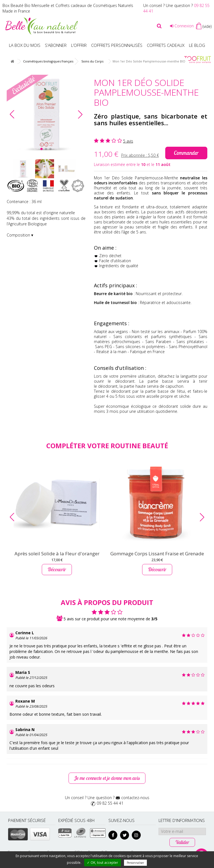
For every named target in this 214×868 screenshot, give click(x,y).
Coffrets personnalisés (117, 45)
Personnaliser (135, 863)
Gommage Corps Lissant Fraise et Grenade (157, 554)
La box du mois (25, 45)
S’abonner (56, 45)
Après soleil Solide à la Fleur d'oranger (57, 554)
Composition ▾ (20, 235)
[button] (80, 114)
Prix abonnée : (140, 155)
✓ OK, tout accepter (103, 863)
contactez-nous (135, 798)
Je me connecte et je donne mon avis (107, 778)
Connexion (182, 26)
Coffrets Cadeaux (166, 45)
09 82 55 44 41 (110, 803)
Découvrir (57, 569)
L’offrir (79, 45)
